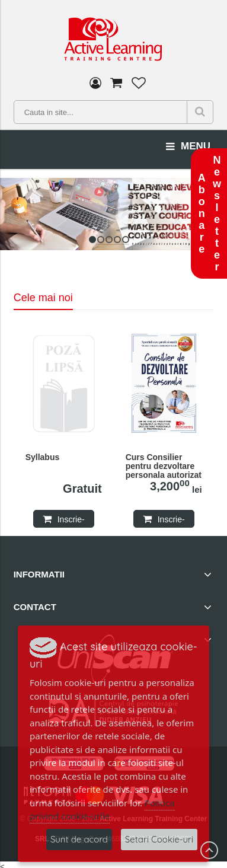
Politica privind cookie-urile (102, 810)
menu (188, 146)
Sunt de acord (79, 839)
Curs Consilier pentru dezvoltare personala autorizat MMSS (164, 467)
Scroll (209, 850)
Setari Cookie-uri (159, 839)
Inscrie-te (71, 521)
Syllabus (43, 457)
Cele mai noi (43, 298)
